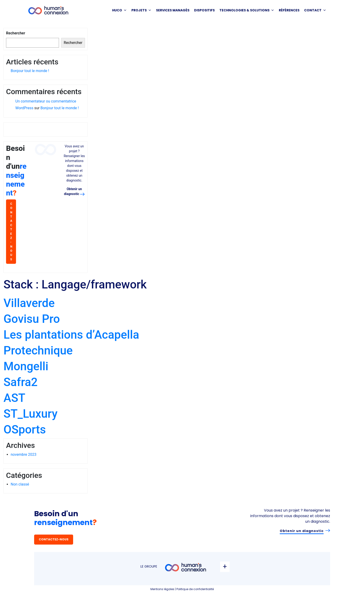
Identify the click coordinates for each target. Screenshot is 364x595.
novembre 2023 (24, 455)
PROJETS (141, 10)
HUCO (119, 10)
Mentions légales (162, 589)
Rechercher (16, 33)
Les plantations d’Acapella (71, 335)
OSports (25, 430)
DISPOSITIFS (204, 10)
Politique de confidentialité (195, 589)
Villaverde (29, 303)
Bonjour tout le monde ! (30, 71)
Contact (315, 10)
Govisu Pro (32, 319)
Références (289, 10)
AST (14, 398)
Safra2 (21, 382)
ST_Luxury (31, 414)
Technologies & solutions (247, 10)
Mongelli (26, 366)
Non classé (20, 484)
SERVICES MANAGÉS (173, 10)
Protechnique (38, 350)
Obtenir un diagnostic (302, 531)
